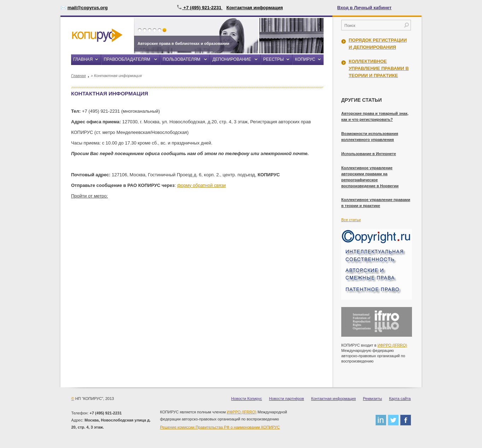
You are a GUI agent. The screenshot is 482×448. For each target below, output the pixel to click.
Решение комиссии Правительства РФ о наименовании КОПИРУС (220, 427)
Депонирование (232, 59)
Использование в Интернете (369, 154)
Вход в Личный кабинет (365, 8)
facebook (406, 420)
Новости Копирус (247, 399)
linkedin (381, 420)
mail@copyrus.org (88, 8)
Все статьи (351, 220)
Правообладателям (127, 59)
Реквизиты (372, 399)
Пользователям (181, 59)
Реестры (273, 59)
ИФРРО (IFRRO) (392, 345)
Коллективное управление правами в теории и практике (379, 68)
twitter (393, 420)
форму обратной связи (202, 185)
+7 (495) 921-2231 (200, 8)
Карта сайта (400, 399)
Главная (83, 59)
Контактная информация (254, 8)
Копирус (305, 59)
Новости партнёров (287, 399)
